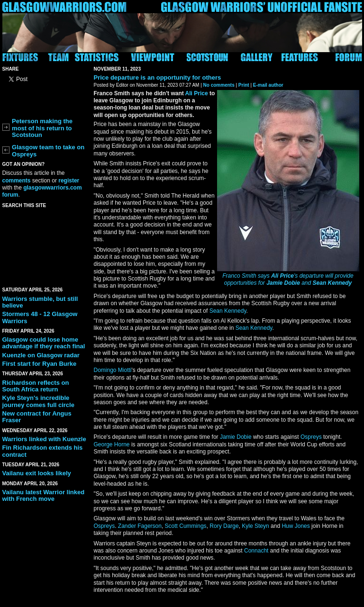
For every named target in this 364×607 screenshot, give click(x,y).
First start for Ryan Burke (40, 364)
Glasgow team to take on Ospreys (48, 150)
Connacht (256, 551)
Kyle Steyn (255, 526)
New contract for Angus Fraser (37, 417)
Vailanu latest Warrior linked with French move (44, 495)
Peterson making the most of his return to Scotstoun (42, 128)
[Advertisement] (45, 245)
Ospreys (311, 437)
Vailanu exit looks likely (37, 473)
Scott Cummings (186, 526)
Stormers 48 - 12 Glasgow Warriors (40, 317)
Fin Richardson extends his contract (43, 451)
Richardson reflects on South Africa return (36, 386)
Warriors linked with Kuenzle (44, 439)
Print (244, 85)
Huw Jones (296, 526)
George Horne (112, 444)
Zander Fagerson (140, 526)
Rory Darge (224, 526)
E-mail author (268, 85)
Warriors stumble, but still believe (40, 302)
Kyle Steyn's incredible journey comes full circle (38, 401)
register (69, 181)
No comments (219, 85)
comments (17, 181)
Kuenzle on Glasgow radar (41, 355)
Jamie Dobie (283, 283)
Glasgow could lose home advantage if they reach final (44, 343)
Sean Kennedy (332, 283)
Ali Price (282, 276)
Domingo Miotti (113, 370)
